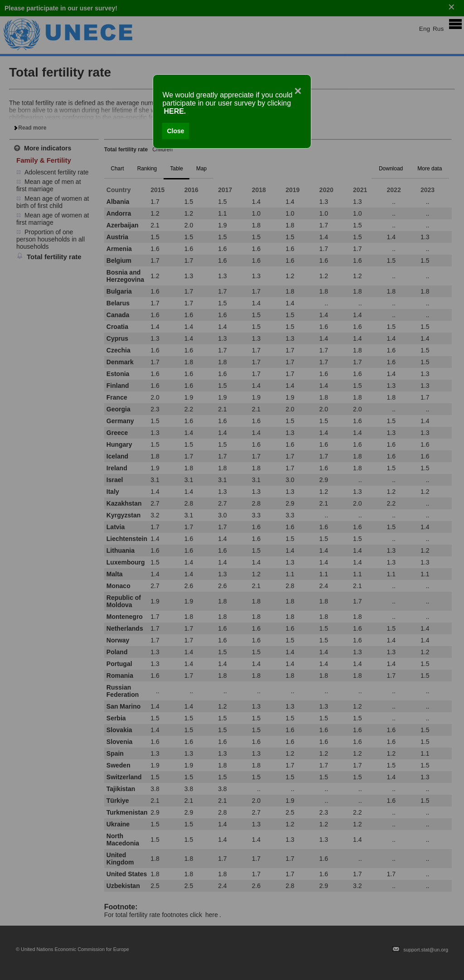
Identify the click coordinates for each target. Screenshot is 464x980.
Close (175, 131)
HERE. (175, 111)
